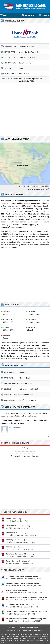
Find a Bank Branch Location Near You (25, 628)
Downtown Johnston (14, 554)
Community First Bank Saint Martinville (22, 576)
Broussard (10, 533)
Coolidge (10, 547)
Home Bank (24, 372)
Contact (39, 631)
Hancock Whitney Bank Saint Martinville (23, 583)
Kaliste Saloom (12, 561)
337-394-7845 (24, 74)
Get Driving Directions (38, 189)
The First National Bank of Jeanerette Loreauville (26, 612)
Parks (8, 519)
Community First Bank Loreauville (20, 604)
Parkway (9, 540)
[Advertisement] (25, 110)
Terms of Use (23, 631)
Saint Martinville (13, 526)
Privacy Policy (32, 631)
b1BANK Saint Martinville (16, 590)
